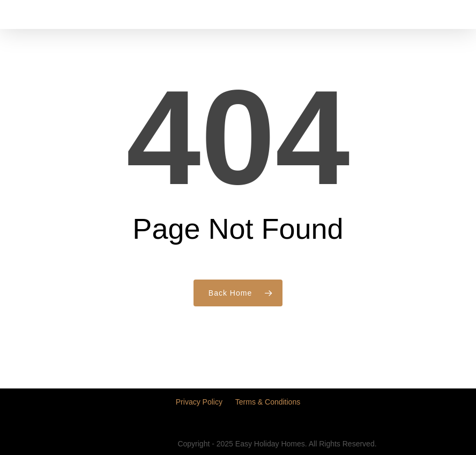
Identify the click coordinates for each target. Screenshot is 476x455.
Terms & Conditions (268, 402)
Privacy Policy (199, 402)
